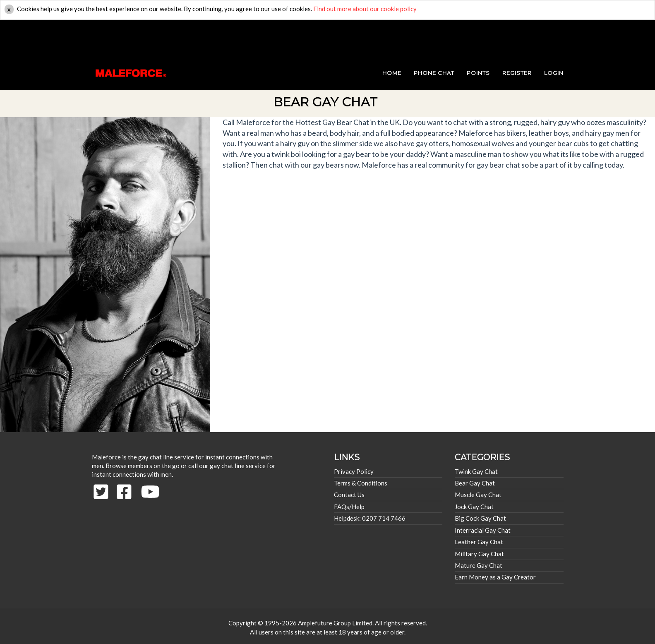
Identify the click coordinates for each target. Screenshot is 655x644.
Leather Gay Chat (479, 542)
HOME (392, 37)
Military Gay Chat (479, 554)
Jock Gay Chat (474, 507)
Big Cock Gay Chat (480, 518)
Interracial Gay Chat (483, 530)
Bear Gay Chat (475, 483)
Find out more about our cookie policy (365, 9)
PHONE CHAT (434, 37)
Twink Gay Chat (476, 471)
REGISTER (517, 37)
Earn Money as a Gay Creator (495, 577)
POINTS (478, 37)
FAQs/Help (349, 507)
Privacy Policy (354, 471)
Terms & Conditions (361, 483)
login (554, 37)
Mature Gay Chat (479, 565)
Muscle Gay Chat (478, 495)
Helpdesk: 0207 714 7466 (370, 518)
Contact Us (349, 495)
